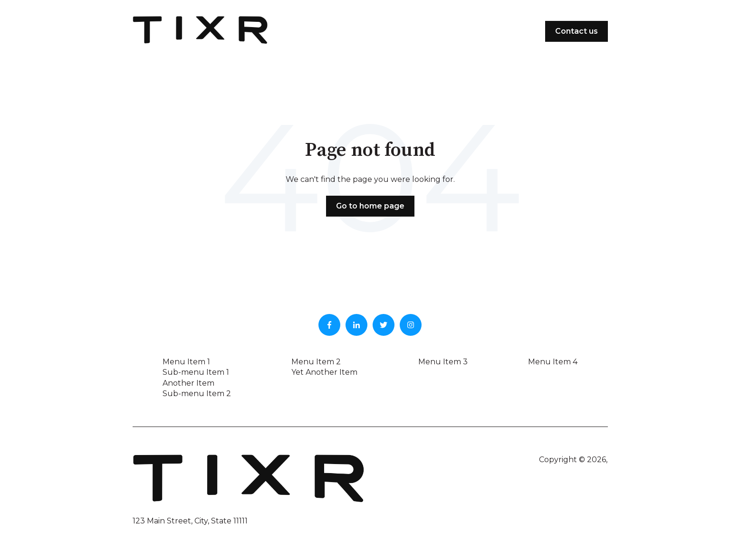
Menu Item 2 (316, 362)
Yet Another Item (324, 372)
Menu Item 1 (186, 362)
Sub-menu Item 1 (196, 372)
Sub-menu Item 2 (197, 394)
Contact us (577, 31)
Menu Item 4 (553, 362)
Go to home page (370, 206)
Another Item (188, 383)
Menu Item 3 (443, 362)
